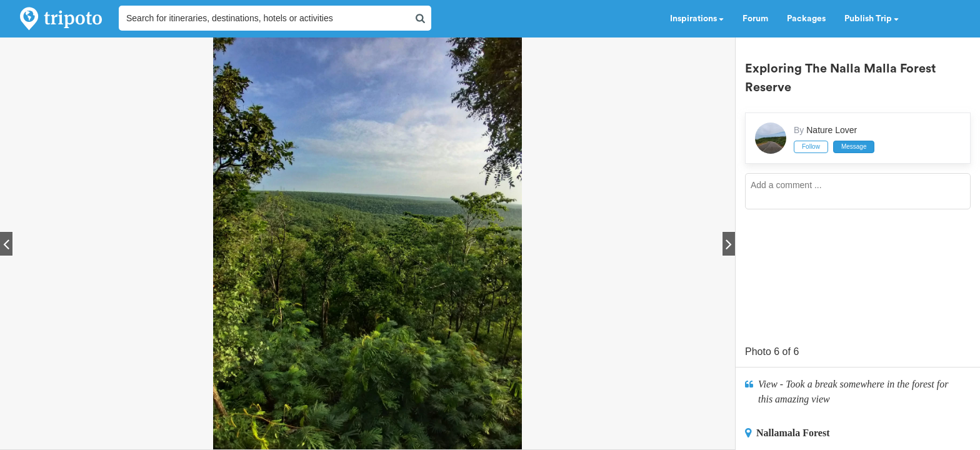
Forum (755, 19)
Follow (811, 147)
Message (854, 147)
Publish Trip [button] (872, 19)
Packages (806, 19)
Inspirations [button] (697, 19)
